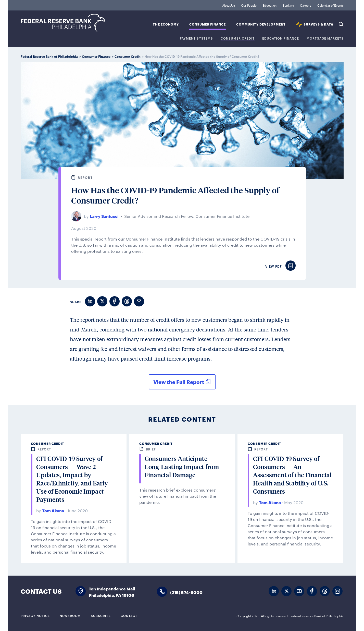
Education (270, 5)
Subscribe (101, 615)
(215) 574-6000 (186, 592)
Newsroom (70, 615)
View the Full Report (179, 382)
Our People (249, 5)
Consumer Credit (238, 38)
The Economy (166, 24)
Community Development (261, 24)
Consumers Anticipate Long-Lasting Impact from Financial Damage (182, 467)
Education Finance (281, 38)
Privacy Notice (35, 615)
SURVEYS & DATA (318, 24)
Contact (129, 615)
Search (341, 24)
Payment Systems (196, 38)
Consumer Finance (208, 24)
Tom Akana (53, 510)
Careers (306, 5)
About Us (229, 5)
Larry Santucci (104, 216)
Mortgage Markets (325, 38)
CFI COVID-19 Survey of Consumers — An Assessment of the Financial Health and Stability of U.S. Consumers (292, 475)
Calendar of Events (330, 5)
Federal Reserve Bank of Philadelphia (63, 23)
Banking (288, 5)
